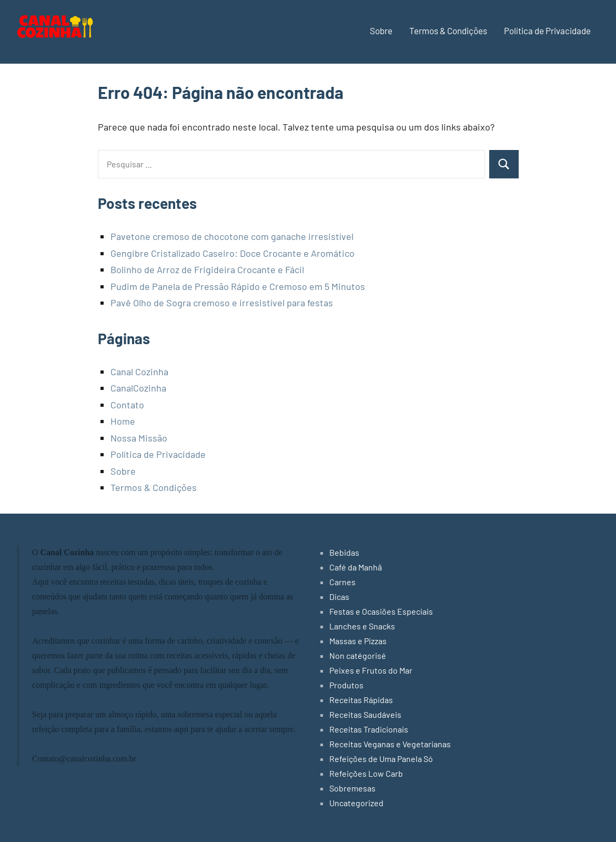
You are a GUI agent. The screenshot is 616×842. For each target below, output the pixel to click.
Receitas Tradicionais (369, 729)
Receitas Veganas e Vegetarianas (390, 744)
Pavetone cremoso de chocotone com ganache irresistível (232, 236)
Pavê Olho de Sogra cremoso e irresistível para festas (222, 303)
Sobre (381, 31)
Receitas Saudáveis (365, 714)
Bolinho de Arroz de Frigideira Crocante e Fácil (207, 269)
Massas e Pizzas (358, 641)
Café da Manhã (356, 567)
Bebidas (344, 552)
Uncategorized (356, 803)
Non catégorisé (358, 655)
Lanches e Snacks (362, 626)
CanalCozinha (138, 388)
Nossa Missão (139, 438)
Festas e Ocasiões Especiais (381, 611)
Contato (127, 405)
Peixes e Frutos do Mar (371, 670)
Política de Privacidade (547, 31)
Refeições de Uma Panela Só (381, 759)
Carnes (342, 582)
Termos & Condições (448, 31)
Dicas (339, 597)
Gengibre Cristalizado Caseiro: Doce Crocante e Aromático (233, 253)
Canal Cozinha (139, 372)
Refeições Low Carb (366, 773)
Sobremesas (352, 788)
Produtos (346, 685)
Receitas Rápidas (361, 700)
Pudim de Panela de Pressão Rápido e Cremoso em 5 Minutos (238, 286)
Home (123, 421)
